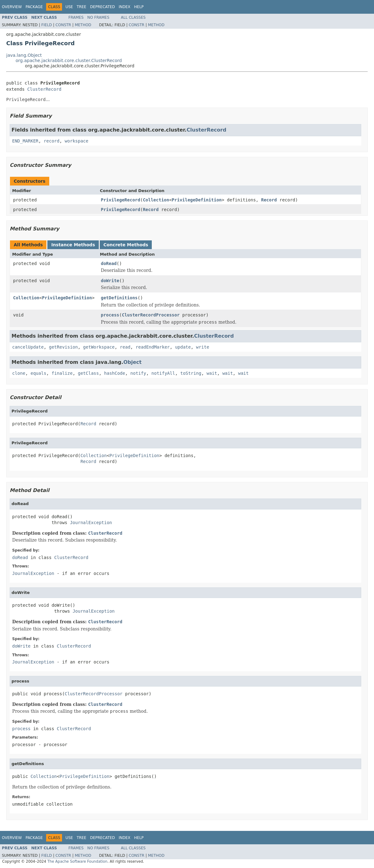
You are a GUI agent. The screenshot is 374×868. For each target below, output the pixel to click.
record (52, 141)
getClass (88, 373)
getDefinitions (119, 298)
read (125, 347)
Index (125, 7)
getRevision (63, 347)
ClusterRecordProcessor (151, 315)
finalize (62, 373)
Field (46, 25)
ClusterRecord (44, 89)
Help (139, 7)
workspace (77, 141)
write (203, 347)
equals (38, 373)
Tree (82, 7)
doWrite (110, 281)
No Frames (98, 17)
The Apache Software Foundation (77, 861)
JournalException (91, 523)
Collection (156, 200)
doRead (109, 263)
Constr (63, 25)
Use (69, 7)
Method (83, 25)
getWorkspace (99, 347)
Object (133, 362)
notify (138, 373)
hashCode (115, 373)
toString (191, 373)
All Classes (133, 17)
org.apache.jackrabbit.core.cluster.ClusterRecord (69, 60)
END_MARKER (25, 141)
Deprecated (103, 7)
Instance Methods (73, 245)
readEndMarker (153, 347)
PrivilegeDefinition (197, 200)
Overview (12, 7)
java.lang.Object (24, 55)
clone (19, 373)
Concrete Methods (126, 245)
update (183, 347)
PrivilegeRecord (121, 200)
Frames (76, 17)
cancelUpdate (28, 347)
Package (34, 7)
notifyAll (163, 373)
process (110, 315)
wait (212, 373)
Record (269, 200)
